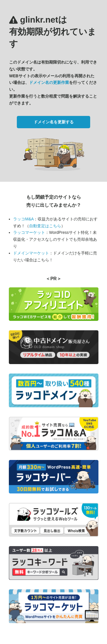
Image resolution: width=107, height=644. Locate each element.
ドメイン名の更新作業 (49, 82)
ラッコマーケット (29, 232)
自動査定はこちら (45, 226)
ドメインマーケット (31, 253)
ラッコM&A (23, 219)
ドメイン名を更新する (54, 122)
